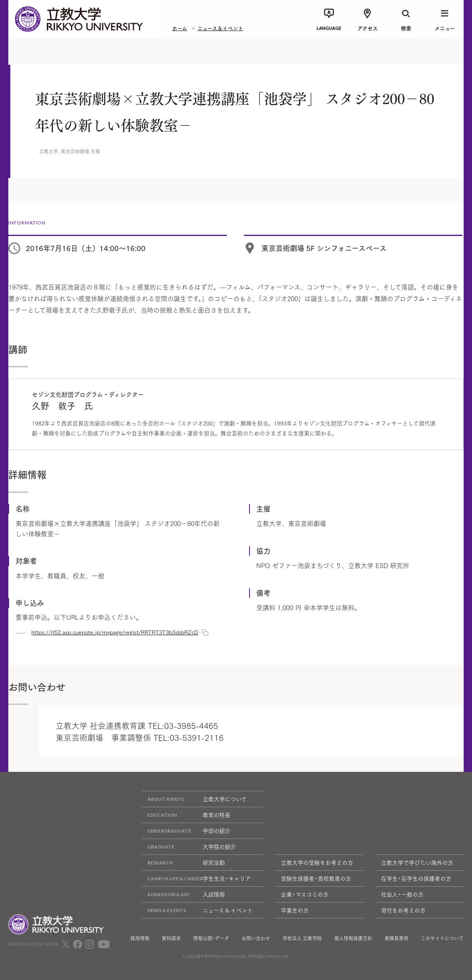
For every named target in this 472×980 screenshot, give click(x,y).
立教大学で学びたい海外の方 (417, 862)
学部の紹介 (186, 831)
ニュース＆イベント (220, 28)
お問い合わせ (256, 938)
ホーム (180, 28)
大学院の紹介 (189, 847)
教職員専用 (397, 938)
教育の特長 (186, 815)
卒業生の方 (295, 910)
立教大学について (194, 799)
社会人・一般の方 (402, 894)
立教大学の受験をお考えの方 (317, 862)
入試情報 (183, 894)
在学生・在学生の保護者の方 (416, 878)
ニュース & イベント (197, 910)
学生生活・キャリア (196, 879)
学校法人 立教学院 (302, 938)
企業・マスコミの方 (305, 894)
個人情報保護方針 (353, 938)
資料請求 (171, 938)
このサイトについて (442, 938)
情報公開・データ (211, 938)
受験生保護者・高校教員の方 (316, 878)
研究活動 (183, 863)
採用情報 (140, 938)
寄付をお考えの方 (403, 910)
